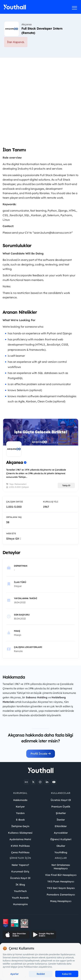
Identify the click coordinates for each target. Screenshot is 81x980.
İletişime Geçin (20, 826)
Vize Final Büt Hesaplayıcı (61, 875)
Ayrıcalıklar (61, 833)
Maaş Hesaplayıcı (61, 901)
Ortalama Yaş (14, 517)
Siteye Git (14, 539)
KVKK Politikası (20, 846)
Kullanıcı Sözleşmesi (20, 833)
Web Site (11, 533)
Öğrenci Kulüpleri (61, 839)
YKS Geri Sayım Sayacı (61, 888)
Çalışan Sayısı (15, 502)
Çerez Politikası (20, 852)
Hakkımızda (20, 800)
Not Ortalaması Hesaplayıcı (61, 867)
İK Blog (20, 885)
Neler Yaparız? (20, 865)
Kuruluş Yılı (51, 502)
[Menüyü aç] (75, 8)
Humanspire (20, 904)
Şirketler (61, 813)
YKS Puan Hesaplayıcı (61, 882)
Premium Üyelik (61, 807)
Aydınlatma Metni (20, 839)
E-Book (20, 820)
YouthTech (20, 891)
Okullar (61, 846)
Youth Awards (20, 898)
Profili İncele (41, 754)
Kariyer (20, 807)
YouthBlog (61, 852)
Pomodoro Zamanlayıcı (61, 895)
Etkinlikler (61, 826)
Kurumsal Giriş (20, 872)
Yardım (20, 813)
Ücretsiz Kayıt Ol (61, 800)
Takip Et (66, 485)
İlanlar (61, 820)
